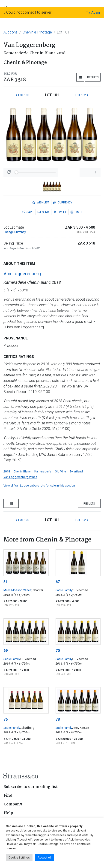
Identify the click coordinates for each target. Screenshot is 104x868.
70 (58, 651)
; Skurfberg (27, 728)
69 (6, 651)
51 (6, 582)
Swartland (76, 471)
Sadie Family (64, 590)
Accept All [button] (45, 857)
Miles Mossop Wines (17, 590)
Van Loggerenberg (22, 274)
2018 (7, 471)
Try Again (93, 12)
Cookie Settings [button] (19, 857)
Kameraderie (43, 471)
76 (6, 719)
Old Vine (60, 471)
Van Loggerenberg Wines (20, 477)
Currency (63, 202)
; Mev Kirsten (81, 728)
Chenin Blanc (22, 471)
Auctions (10, 32)
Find (8, 796)
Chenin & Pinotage (37, 32)
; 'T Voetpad (80, 590)
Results (93, 77)
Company (13, 804)
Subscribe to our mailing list (31, 787)
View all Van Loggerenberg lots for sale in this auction (39, 485)
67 (58, 582)
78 (58, 719)
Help (8, 813)
